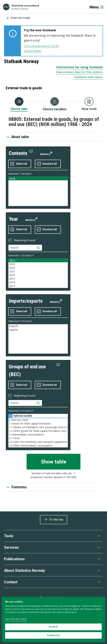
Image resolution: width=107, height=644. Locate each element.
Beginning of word (25, 240)
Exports (38, 330)
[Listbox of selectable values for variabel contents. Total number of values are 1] (38, 191)
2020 (38, 275)
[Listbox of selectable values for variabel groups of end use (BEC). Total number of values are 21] (38, 433)
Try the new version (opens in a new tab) (41, 46)
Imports (38, 326)
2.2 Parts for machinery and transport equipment (38, 442)
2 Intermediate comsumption (38, 435)
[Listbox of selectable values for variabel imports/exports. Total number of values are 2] (38, 339)
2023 (38, 264)
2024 (38, 260)
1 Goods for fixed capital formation (38, 424)
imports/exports (26, 301)
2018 (38, 282)
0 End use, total (38, 420)
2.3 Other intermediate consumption (38, 446)
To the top (54, 520)
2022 (38, 268)
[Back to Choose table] (19, 104)
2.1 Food (38, 438)
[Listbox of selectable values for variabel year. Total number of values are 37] (38, 273)
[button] (21, 153)
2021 (38, 271)
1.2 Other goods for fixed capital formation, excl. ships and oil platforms (38, 431)
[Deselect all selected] (48, 164)
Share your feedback (33, 51)
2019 (38, 279)
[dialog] (53, 619)
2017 (38, 286)
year (13, 219)
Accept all (53, 627)
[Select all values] (20, 164)
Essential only (53, 635)
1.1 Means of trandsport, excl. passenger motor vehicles (38, 427)
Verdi (38, 179)
